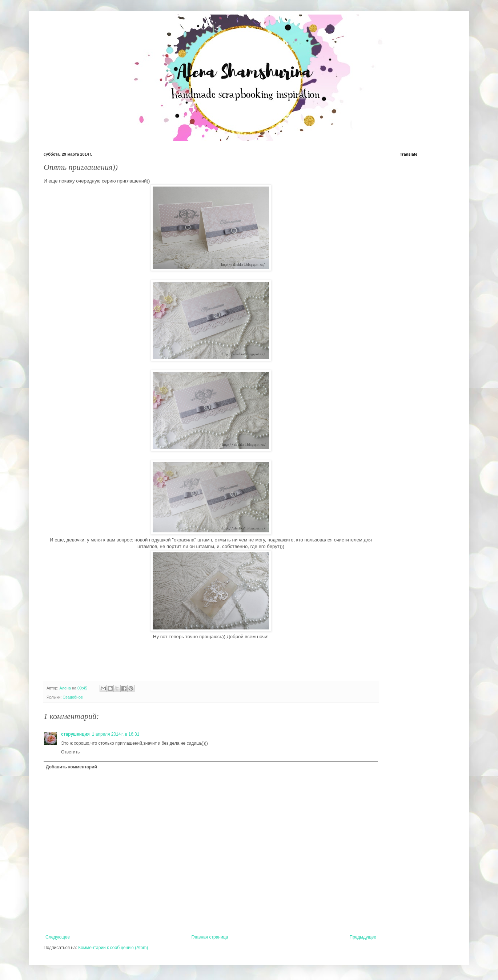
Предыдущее (363, 937)
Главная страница (210, 937)
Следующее (58, 937)
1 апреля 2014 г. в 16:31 (116, 734)
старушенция (75, 734)
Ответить (70, 752)
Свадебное (73, 697)
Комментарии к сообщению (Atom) (113, 948)
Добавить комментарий (71, 767)
